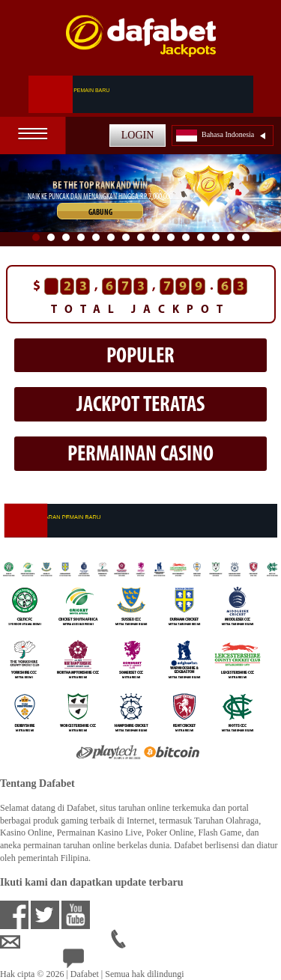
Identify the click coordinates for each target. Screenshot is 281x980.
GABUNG (100, 213)
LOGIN (138, 135)
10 (171, 237)
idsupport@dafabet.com (55, 942)
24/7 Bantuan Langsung (118, 961)
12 (201, 237)
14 (231, 237)
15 (246, 237)
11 (186, 237)
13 (216, 237)
